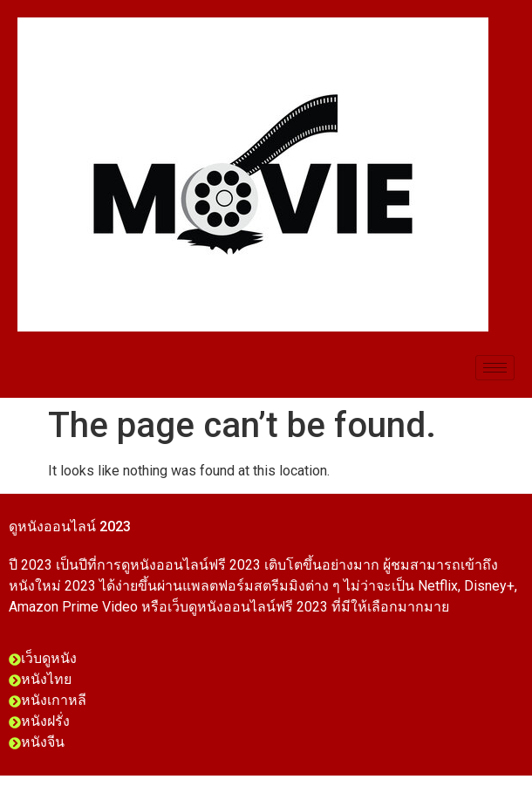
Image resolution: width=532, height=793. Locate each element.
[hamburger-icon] (495, 368)
